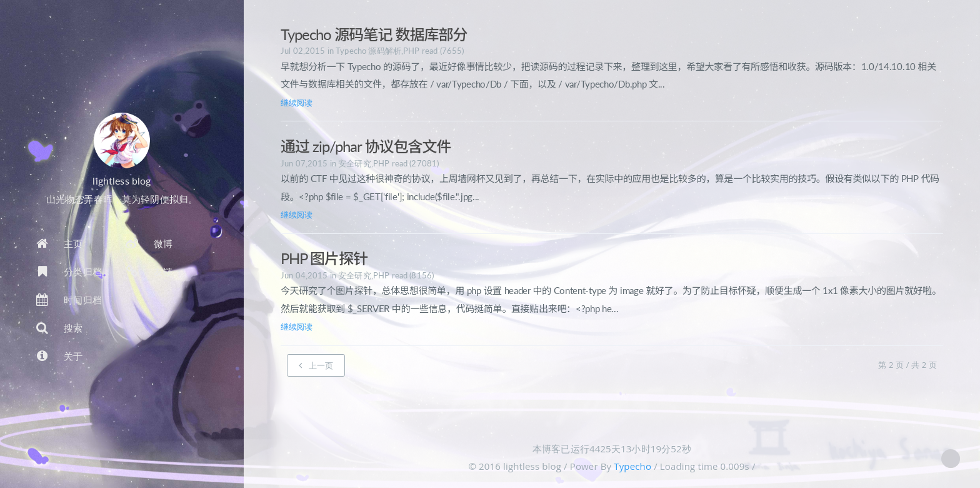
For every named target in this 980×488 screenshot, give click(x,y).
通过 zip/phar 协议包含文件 (366, 146)
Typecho (632, 466)
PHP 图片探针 (324, 258)
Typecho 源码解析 (368, 51)
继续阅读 (297, 103)
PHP (411, 51)
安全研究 (355, 163)
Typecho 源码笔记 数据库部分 (374, 34)
